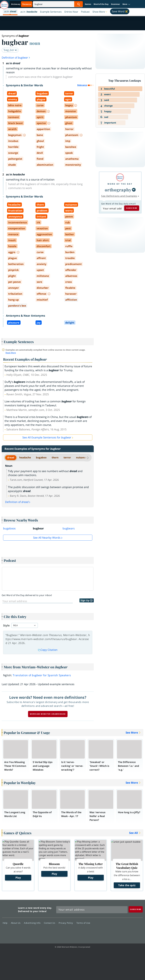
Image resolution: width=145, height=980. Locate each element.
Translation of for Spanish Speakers (42, 675)
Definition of (16, 58)
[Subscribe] (136, 909)
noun (35, 43)
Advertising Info (33, 923)
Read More (11, 353)
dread (11, 457)
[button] (126, 4)
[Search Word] (79, 4)
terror (67, 457)
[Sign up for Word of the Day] (38, 601)
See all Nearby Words (47, 538)
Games (88, 4)
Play (18, 878)
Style (6, 625)
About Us (16, 923)
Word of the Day (101, 4)
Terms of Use (83, 923)
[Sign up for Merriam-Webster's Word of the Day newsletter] (92, 910)
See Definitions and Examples (119, 196)
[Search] (58, 4)
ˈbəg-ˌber (10, 50)
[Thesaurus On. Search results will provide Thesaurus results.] (21, 4)
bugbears (69, 528)
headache (25, 457)
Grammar (115, 4)
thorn (55, 457)
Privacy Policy (67, 923)
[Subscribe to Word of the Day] (112, 208)
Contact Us (50, 923)
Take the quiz (127, 885)
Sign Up (87, 600)
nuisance (81, 457)
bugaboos (9, 528)
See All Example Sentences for (47, 437)
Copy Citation (48, 650)
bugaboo (41, 457)
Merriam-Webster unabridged (48, 714)
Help (6, 923)
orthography (118, 190)
